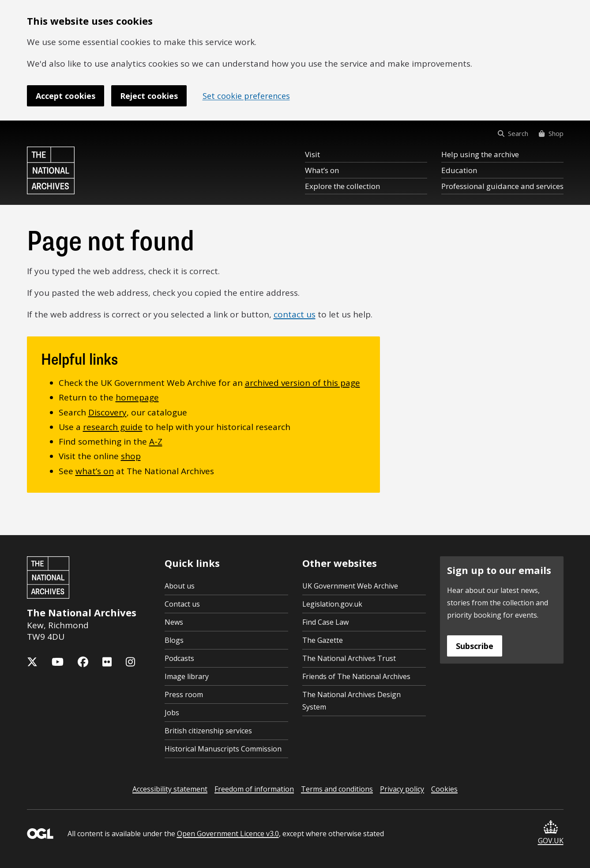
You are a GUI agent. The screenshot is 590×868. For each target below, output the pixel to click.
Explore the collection (342, 186)
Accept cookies (66, 96)
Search (513, 133)
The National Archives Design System (351, 701)
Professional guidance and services (502, 186)
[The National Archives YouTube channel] (58, 662)
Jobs (172, 713)
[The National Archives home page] (51, 170)
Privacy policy (402, 789)
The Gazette (323, 640)
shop (131, 456)
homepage (137, 397)
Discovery (107, 412)
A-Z (156, 442)
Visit (312, 154)
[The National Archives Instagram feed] (130, 662)
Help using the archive (480, 154)
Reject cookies (149, 96)
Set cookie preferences (246, 96)
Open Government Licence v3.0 (228, 834)
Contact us (182, 604)
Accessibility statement (170, 789)
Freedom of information (254, 789)
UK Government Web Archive (350, 586)
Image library (187, 676)
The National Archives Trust (349, 658)
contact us (295, 314)
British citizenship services (208, 731)
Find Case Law (325, 622)
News (174, 622)
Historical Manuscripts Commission (223, 749)
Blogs (174, 640)
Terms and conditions (337, 789)
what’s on (95, 471)
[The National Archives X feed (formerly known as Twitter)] (32, 662)
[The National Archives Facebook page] (83, 662)
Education (459, 170)
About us (180, 586)
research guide (113, 427)
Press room (184, 694)
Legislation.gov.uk (332, 604)
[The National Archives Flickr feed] (107, 662)
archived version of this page (303, 383)
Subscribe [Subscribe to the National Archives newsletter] (475, 646)
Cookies (444, 789)
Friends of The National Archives (356, 676)
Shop (551, 133)
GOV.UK (551, 833)
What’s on (322, 170)
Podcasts (179, 658)
